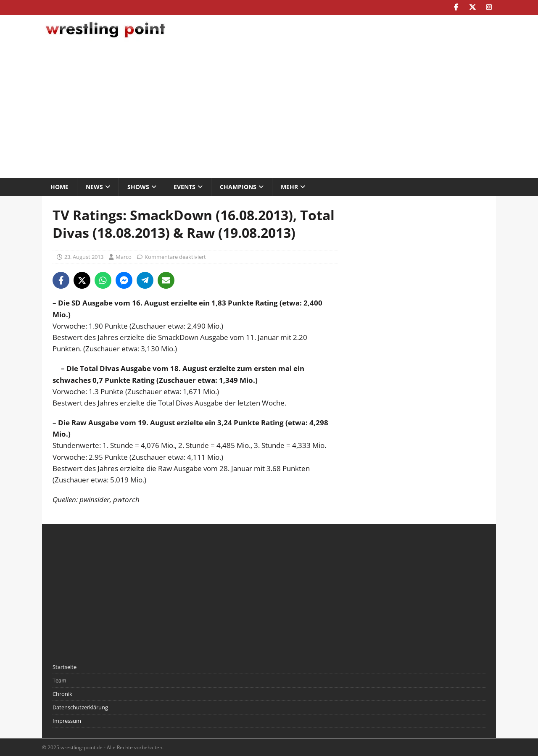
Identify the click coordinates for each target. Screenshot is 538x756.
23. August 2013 (84, 257)
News (94, 187)
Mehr (289, 187)
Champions (238, 187)
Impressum (67, 721)
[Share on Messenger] (124, 280)
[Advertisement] (269, 111)
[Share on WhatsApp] (103, 280)
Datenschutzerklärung (80, 707)
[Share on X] (82, 280)
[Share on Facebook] (61, 280)
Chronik (62, 694)
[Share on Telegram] (145, 280)
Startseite (65, 667)
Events (185, 187)
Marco (124, 257)
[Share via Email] (166, 280)
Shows (138, 187)
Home (59, 187)
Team (59, 680)
